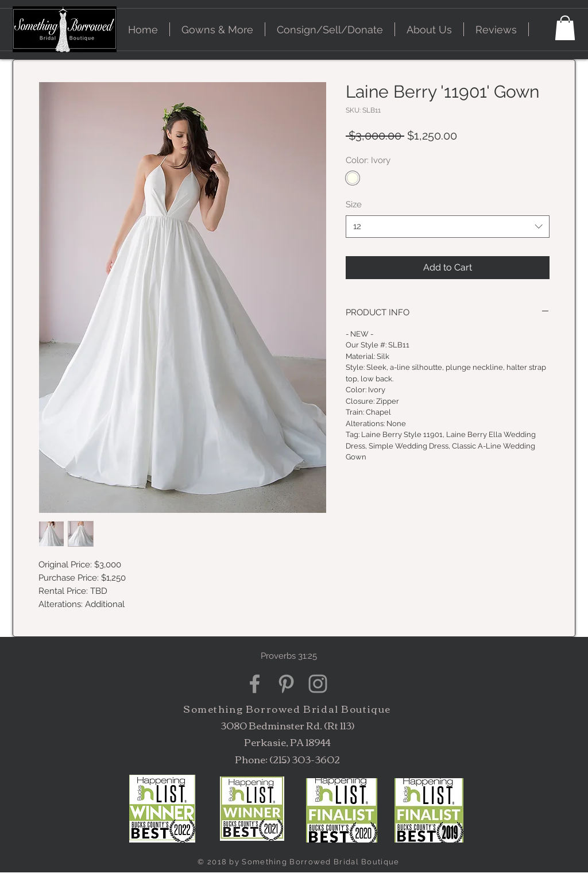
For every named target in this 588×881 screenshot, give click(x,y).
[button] (217, 29)
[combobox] (448, 227)
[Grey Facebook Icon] (255, 684)
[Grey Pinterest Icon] (286, 684)
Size (354, 204)
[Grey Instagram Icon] (318, 684)
